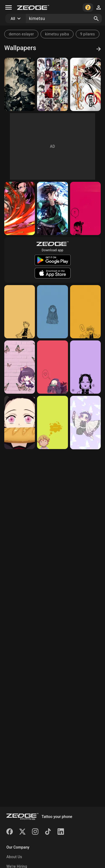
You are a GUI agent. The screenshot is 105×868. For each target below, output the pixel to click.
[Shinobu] (85, 367)
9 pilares (88, 34)
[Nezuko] (52, 367)
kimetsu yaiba (57, 34)
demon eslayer (21, 34)
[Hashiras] (20, 84)
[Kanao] (85, 208)
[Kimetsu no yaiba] (52, 84)
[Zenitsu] (20, 312)
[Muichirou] (52, 312)
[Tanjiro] (20, 208)
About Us (14, 857)
